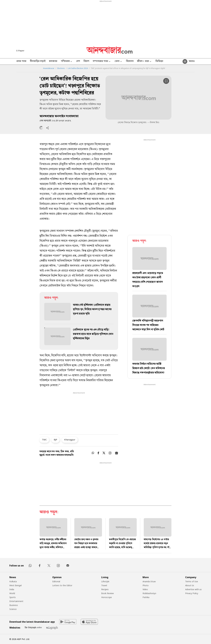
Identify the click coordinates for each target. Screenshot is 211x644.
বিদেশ (86, 61)
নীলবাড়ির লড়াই (38, 61)
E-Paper (20, 51)
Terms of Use (192, 581)
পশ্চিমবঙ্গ (67, 62)
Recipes (105, 589)
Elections (61, 68)
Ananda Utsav (149, 581)
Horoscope (107, 597)
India (12, 589)
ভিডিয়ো (159, 61)
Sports (13, 597)
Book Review (107, 593)
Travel (104, 585)
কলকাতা (53, 61)
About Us (190, 585)
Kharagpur (70, 440)
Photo (146, 585)
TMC (44, 440)
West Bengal (15, 585)
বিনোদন (130, 61)
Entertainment (16, 601)
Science (13, 609)
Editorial (56, 581)
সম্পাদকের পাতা (102, 62)
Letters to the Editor (62, 585)
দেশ (78, 61)
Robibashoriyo (149, 593)
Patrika (146, 597)
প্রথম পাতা (21, 61)
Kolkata (13, 581)
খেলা (119, 62)
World (12, 593)
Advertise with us (193, 589)
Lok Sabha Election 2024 (78, 68)
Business (14, 605)
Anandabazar (49, 68)
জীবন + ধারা (144, 62)
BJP (55, 440)
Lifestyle (105, 581)
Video (145, 589)
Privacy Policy (192, 593)
